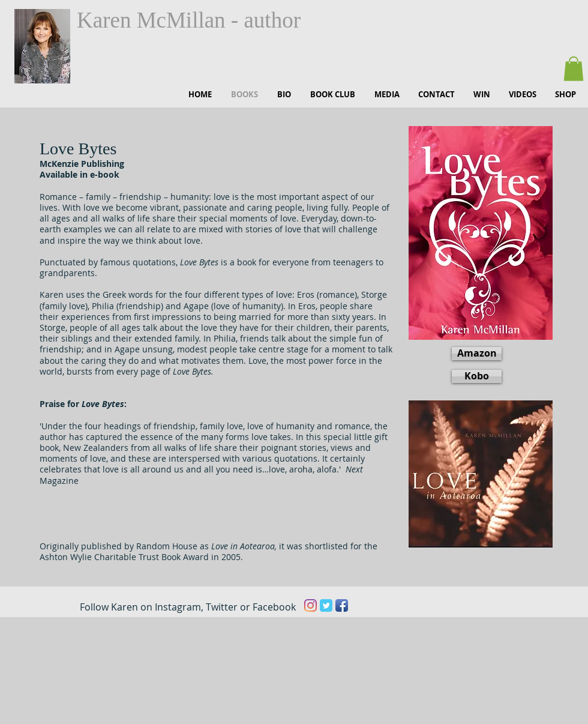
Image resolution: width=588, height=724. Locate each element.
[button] (574, 69)
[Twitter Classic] (326, 605)
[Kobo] (477, 376)
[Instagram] (310, 605)
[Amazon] (477, 354)
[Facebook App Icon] (342, 605)
